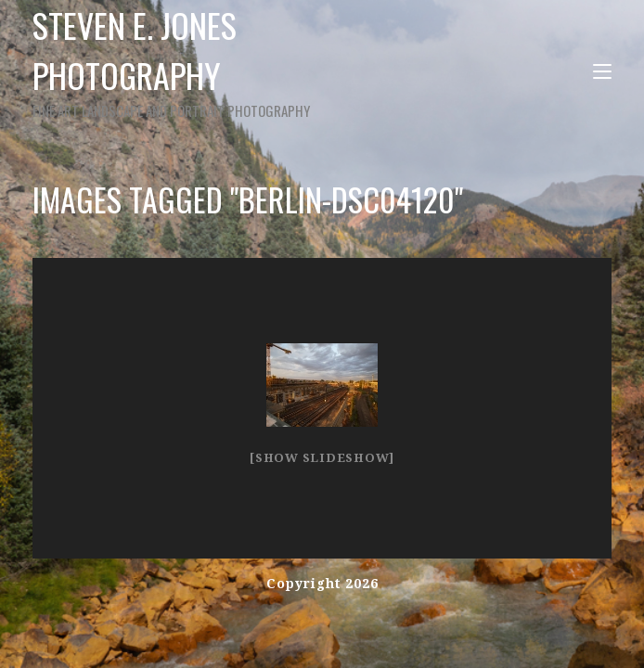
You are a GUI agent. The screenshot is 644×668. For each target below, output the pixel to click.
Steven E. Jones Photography (201, 61)
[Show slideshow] (322, 458)
